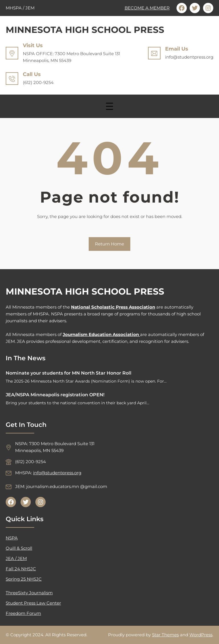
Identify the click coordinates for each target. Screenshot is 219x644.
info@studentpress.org (57, 473)
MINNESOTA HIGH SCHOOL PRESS (85, 30)
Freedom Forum (23, 613)
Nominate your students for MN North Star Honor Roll (69, 373)
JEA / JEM (16, 558)
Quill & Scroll (19, 548)
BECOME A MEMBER (147, 8)
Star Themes (165, 635)
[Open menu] (109, 106)
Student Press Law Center (33, 603)
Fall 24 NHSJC (21, 569)
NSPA (12, 538)
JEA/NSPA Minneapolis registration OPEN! (55, 395)
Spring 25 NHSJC (24, 579)
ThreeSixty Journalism (29, 593)
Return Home (109, 244)
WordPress (201, 635)
